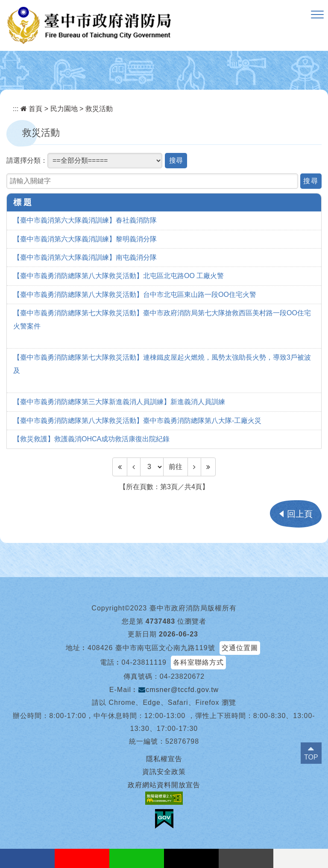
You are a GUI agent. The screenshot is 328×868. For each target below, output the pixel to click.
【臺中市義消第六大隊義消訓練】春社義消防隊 (85, 220)
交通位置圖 (240, 648)
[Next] (194, 467)
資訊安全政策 (164, 772)
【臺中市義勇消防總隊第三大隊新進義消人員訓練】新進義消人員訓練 (119, 402)
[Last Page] (208, 467)
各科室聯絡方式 (198, 662)
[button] (317, 15)
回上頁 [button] (300, 514)
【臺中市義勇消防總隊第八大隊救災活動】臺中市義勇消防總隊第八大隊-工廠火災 (137, 421)
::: (16, 109)
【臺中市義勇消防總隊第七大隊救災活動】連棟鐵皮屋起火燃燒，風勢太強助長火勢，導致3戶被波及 (162, 364)
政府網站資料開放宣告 (164, 785)
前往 (176, 467)
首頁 (31, 109)
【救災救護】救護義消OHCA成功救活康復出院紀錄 (91, 439)
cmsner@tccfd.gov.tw (179, 690)
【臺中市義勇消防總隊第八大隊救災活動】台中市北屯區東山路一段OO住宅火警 (135, 295)
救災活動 (99, 109)
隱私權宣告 (164, 759)
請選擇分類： (27, 160)
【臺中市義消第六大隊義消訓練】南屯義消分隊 (85, 257)
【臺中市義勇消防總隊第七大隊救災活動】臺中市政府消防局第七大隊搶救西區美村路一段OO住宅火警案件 (162, 319)
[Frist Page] (120, 467)
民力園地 (64, 109)
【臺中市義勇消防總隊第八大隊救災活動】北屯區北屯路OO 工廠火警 (119, 276)
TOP (311, 757)
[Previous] (134, 467)
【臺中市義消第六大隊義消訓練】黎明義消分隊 (85, 239)
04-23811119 (144, 662)
